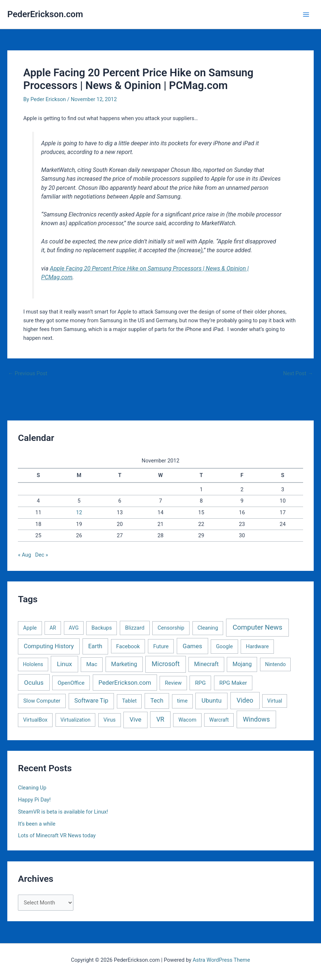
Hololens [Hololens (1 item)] (33, 664)
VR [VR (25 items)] (160, 719)
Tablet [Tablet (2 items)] (129, 701)
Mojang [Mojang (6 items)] (242, 664)
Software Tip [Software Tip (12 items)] (91, 701)
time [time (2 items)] (182, 701)
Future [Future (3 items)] (161, 646)
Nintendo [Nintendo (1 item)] (276, 664)
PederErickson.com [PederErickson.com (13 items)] (125, 683)
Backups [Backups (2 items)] (102, 628)
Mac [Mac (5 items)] (92, 664)
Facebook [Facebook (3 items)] (128, 646)
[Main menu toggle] (306, 15)
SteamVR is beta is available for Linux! (63, 812)
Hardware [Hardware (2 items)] (257, 646)
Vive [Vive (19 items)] (135, 719)
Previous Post (28, 374)
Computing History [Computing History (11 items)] (49, 646)
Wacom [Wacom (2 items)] (187, 720)
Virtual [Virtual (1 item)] (275, 701)
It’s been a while (37, 824)
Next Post (298, 374)
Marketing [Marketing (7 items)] (124, 664)
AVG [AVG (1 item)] (74, 628)
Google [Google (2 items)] (224, 646)
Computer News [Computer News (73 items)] (257, 627)
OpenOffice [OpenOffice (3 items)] (71, 683)
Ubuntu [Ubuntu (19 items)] (212, 700)
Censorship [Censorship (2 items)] (171, 628)
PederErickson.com (45, 14)
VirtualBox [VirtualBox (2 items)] (35, 720)
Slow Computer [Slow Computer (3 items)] (42, 701)
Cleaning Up (32, 788)
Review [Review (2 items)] (173, 683)
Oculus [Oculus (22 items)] (34, 683)
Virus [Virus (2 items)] (109, 720)
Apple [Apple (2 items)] (30, 628)
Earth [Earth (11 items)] (95, 646)
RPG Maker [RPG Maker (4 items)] (233, 683)
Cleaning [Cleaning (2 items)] (208, 628)
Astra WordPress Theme (221, 960)
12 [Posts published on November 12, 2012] (79, 512)
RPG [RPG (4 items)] (200, 683)
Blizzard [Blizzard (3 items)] (135, 628)
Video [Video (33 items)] (245, 700)
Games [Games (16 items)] (192, 646)
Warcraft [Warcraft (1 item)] (219, 720)
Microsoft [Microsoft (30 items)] (165, 664)
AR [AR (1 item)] (53, 628)
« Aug (24, 555)
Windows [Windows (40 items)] (256, 719)
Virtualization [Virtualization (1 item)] (75, 720)
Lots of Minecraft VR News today (57, 835)
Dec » (41, 555)
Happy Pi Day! (34, 800)
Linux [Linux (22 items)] (64, 664)
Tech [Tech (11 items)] (157, 701)
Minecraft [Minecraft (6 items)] (207, 664)
